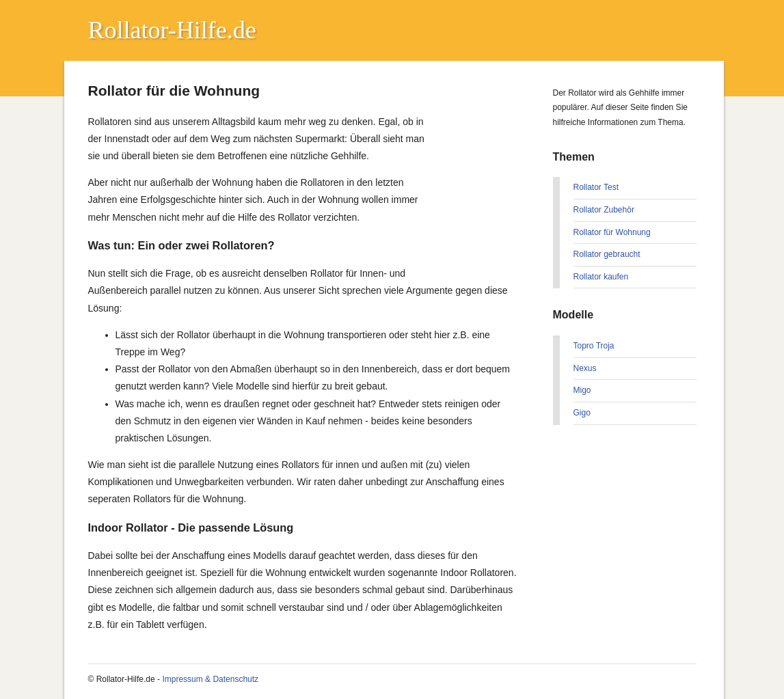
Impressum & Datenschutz (210, 679)
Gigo (582, 413)
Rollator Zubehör (604, 210)
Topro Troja (594, 346)
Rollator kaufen (601, 277)
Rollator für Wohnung (612, 232)
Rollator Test (596, 187)
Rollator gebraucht (607, 254)
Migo (582, 390)
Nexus (585, 368)
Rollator (128, 30)
